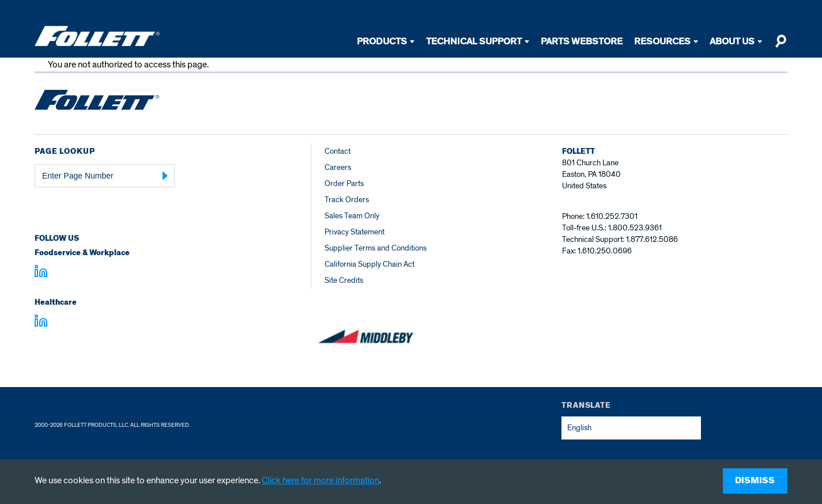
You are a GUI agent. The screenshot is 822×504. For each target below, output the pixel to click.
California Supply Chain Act (369, 264)
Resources (662, 41)
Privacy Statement (355, 232)
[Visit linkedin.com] (41, 273)
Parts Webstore (582, 41)
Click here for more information (320, 480)
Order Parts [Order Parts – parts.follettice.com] (344, 183)
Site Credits (344, 280)
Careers (338, 167)
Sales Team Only (352, 216)
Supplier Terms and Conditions (376, 248)
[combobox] (631, 428)
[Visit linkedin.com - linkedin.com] (41, 323)
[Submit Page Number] (165, 176)
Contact (338, 151)
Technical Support (474, 41)
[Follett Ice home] (97, 102)
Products (382, 41)
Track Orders (347, 200)
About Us (732, 41)
